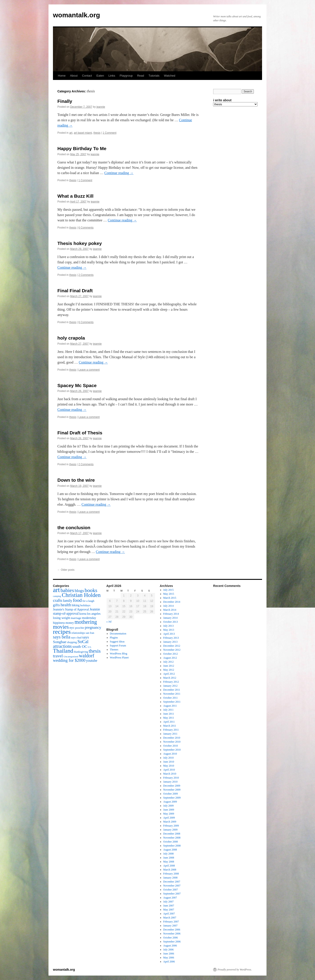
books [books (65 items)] (91, 590)
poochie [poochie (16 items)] (80, 628)
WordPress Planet (119, 658)
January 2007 (170, 926)
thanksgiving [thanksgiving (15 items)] (81, 652)
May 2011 (169, 718)
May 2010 (169, 766)
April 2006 (169, 962)
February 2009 (171, 826)
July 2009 (169, 806)
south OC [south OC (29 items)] (80, 646)
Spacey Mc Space (77, 385)
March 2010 (170, 774)
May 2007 (169, 910)
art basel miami (83, 133)
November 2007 (172, 886)
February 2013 (171, 638)
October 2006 (171, 938)
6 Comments (86, 228)
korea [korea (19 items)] (83, 614)
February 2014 (171, 614)
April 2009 (169, 818)
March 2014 (170, 610)
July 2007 (169, 902)
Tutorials (154, 76)
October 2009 (171, 794)
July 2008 (169, 854)
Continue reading (119, 173)
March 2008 (170, 870)
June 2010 (169, 762)
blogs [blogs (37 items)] (79, 591)
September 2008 (172, 846)
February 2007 (171, 922)
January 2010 (170, 782)
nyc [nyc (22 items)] (72, 627)
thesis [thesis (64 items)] (95, 651)
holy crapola (71, 338)
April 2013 (169, 634)
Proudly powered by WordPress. (235, 970)
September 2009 (172, 798)
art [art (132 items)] (56, 590)
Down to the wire (76, 480)
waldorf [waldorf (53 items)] (87, 656)
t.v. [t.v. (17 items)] (90, 647)
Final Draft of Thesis (80, 433)
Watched (170, 76)
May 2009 (169, 814)
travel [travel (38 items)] (58, 656)
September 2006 (172, 942)
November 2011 (172, 694)
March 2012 (170, 678)
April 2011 (169, 722)
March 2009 (170, 822)
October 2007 (171, 890)
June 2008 (169, 858)
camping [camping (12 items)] (57, 596)
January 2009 (170, 830)
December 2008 (172, 834)
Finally (65, 101)
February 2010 (171, 778)
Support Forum (118, 646)
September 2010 (172, 750)
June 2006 (169, 954)
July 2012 (169, 662)
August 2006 (170, 946)
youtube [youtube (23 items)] (92, 661)
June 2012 (169, 666)
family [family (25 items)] (67, 601)
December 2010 (172, 738)
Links (112, 76)
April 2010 (169, 770)
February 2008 (171, 874)
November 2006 (172, 934)
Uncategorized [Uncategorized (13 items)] (71, 656)
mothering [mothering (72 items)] (86, 622)
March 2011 (170, 726)
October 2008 (171, 842)
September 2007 (172, 894)
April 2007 (169, 914)
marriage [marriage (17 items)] (76, 618)
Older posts (66, 570)
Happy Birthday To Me (82, 148)
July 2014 (169, 606)
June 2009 (169, 810)
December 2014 (172, 602)
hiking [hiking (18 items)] (76, 605)
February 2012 (171, 682)
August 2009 (170, 802)
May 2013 (169, 630)
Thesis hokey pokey (80, 243)
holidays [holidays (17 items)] (85, 605)
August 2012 (170, 658)
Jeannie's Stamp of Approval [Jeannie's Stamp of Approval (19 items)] (71, 609)
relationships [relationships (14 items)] (78, 633)
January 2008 (170, 878)
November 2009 (172, 790)
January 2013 (170, 642)
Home (62, 76)
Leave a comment (89, 370)
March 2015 (170, 598)
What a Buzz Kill (75, 196)
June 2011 (169, 714)
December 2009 (172, 786)
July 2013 (169, 626)
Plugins (114, 638)
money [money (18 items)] (70, 623)
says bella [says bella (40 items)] (62, 637)
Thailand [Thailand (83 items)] (63, 651)
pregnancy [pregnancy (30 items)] (93, 627)
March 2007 (170, 918)
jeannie (101, 107)
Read (140, 76)
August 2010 (170, 754)
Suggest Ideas (117, 642)
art (71, 133)
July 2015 (169, 590)
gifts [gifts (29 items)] (56, 605)
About (74, 76)
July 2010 (169, 758)
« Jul (109, 622)
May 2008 (169, 862)
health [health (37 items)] (66, 605)
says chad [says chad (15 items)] (76, 638)
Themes (114, 650)
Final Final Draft (75, 291)
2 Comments (86, 275)
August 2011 (170, 706)
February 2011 (171, 730)
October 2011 (171, 698)
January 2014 (170, 618)
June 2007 (169, 906)
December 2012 (172, 646)
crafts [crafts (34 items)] (58, 600)
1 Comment (109, 133)
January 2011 (170, 734)
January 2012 (170, 686)
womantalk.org (77, 15)
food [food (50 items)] (77, 600)
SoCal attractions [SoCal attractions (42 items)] (71, 644)
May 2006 (169, 958)
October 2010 (171, 746)
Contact (87, 76)
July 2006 (169, 950)
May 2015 (169, 594)
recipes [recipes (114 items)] (62, 632)
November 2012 (172, 650)
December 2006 (172, 930)
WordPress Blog (119, 654)
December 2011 (172, 690)
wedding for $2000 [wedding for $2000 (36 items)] (69, 660)
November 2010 (172, 742)
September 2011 (172, 702)
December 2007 (172, 882)
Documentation (118, 634)
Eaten (100, 76)
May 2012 (169, 670)
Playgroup (126, 76)
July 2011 (169, 710)
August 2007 (170, 898)
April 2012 (169, 674)
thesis (97, 133)
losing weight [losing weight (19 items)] (62, 618)
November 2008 (172, 838)
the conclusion (74, 528)
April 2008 (169, 866)
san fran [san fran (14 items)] (90, 633)
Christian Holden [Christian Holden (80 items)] (81, 595)
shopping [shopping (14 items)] (72, 642)
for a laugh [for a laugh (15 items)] (88, 601)
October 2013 (171, 622)
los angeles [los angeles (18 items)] (94, 614)
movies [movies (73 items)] (61, 627)
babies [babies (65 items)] (67, 590)
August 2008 (170, 850)
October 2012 (171, 654)
